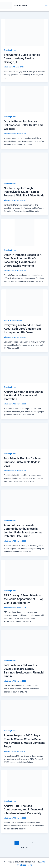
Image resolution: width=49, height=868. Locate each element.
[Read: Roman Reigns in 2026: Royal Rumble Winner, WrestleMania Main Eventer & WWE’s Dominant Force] (24, 713)
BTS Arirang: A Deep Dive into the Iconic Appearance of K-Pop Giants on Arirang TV (24, 599)
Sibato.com (21, 6)
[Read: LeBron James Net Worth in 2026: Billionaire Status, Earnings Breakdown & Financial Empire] (24, 643)
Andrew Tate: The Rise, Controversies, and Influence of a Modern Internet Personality (23, 810)
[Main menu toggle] (46, 6)
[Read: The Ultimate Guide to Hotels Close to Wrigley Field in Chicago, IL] (24, 32)
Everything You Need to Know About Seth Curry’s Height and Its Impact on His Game (23, 329)
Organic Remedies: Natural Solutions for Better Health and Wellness (23, 125)
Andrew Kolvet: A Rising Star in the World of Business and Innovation (23, 395)
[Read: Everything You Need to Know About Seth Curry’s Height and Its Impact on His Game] (24, 303)
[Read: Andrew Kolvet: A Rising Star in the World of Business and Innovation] (24, 369)
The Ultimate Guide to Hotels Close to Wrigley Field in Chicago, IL (22, 58)
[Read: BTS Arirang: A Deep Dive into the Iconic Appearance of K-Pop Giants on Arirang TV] (24, 573)
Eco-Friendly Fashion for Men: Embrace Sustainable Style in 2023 (23, 462)
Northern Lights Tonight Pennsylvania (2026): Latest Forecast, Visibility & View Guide (24, 192)
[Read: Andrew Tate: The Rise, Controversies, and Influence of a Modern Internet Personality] (24, 783)
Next (24, 847)
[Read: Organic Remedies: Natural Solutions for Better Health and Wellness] (24, 99)
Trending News (10, 50)
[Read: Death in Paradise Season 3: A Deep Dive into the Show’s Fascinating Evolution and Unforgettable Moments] (24, 232)
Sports (6, 320)
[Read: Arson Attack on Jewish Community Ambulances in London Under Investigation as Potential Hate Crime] (24, 503)
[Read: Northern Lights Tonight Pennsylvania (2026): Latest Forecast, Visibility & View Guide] (24, 166)
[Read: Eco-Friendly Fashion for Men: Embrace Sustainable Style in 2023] (24, 436)
